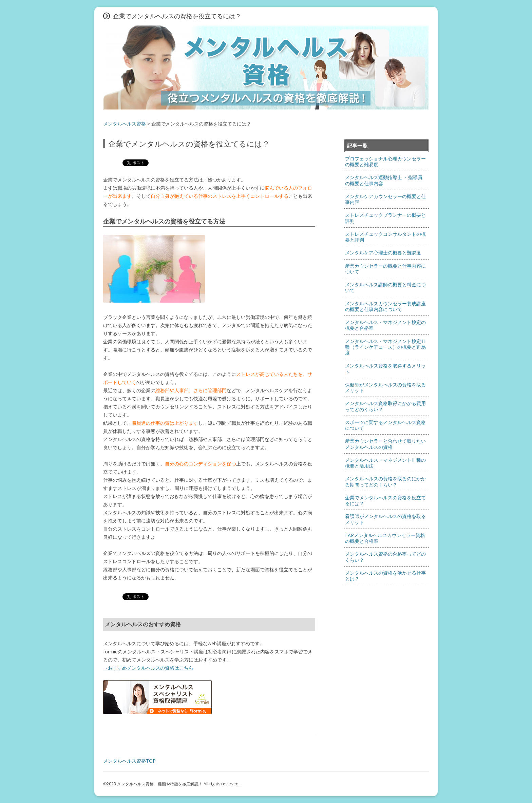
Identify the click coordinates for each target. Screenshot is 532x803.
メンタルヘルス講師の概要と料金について (385, 287)
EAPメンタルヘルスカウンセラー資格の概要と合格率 (385, 538)
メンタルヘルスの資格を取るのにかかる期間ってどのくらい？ (385, 481)
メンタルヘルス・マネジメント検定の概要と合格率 (385, 325)
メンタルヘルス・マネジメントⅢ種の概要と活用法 (385, 463)
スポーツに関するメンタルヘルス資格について (385, 425)
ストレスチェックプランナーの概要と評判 (385, 218)
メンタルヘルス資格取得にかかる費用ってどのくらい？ (385, 406)
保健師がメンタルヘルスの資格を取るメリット (385, 387)
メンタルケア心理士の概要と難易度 (383, 253)
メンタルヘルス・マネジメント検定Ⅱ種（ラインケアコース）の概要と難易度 (385, 347)
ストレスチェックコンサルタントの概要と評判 (385, 237)
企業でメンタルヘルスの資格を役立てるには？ (385, 500)
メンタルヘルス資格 (125, 124)
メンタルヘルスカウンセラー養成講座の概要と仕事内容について (385, 306)
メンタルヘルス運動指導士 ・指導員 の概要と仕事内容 (384, 180)
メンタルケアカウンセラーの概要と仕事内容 (385, 199)
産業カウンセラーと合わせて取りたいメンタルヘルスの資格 (385, 444)
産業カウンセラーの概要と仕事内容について (385, 269)
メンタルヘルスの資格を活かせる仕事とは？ (385, 576)
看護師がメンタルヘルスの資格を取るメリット (385, 519)
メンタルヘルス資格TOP (129, 761)
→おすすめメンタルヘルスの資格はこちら (148, 668)
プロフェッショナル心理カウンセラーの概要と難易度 (385, 161)
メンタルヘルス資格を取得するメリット (385, 368)
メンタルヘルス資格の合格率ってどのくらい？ (385, 557)
